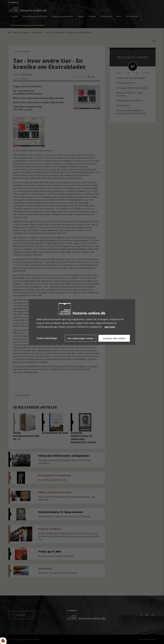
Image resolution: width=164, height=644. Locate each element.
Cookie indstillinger (47, 338)
